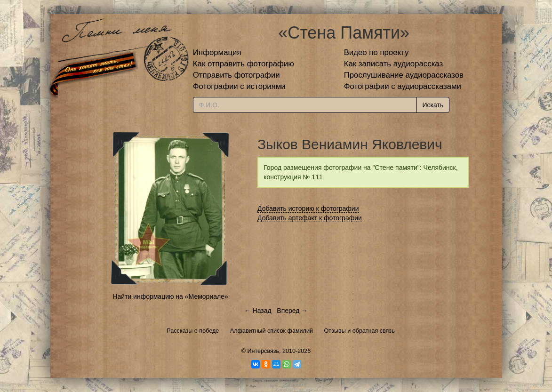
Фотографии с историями (239, 86)
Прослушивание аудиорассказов (404, 75)
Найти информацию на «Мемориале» (170, 296)
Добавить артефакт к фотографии (310, 218)
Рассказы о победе (193, 331)
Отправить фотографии (236, 75)
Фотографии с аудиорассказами (403, 86)
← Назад (258, 311)
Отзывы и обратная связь (360, 331)
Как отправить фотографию (244, 64)
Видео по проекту (376, 52)
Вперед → (292, 311)
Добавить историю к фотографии (308, 208)
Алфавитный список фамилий (272, 331)
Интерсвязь (263, 351)
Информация (217, 52)
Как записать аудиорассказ (394, 64)
